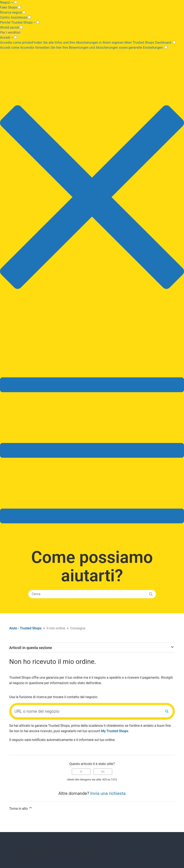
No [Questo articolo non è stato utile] (103, 772)
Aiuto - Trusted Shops (26, 628)
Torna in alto (21, 808)
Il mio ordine (56, 628)
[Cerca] (92, 594)
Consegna (78, 628)
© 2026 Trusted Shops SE (70, 840)
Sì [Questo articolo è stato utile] (81, 772)
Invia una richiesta (108, 793)
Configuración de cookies (111, 840)
